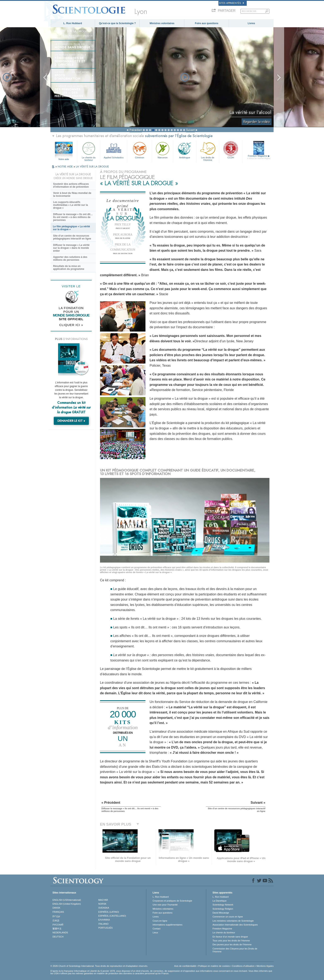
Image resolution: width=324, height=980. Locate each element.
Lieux (155, 933)
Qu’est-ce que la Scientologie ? (117, 23)
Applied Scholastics (114, 150)
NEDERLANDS (60, 933)
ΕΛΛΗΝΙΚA (104, 920)
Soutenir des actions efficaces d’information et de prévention (71, 185)
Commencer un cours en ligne (228, 917)
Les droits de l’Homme (208, 151)
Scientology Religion (223, 909)
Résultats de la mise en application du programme (69, 268)
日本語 (56, 921)
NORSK (102, 904)
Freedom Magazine (259, 157)
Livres (251, 23)
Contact (156, 929)
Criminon (140, 150)
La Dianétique (219, 901)
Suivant (190, 130)
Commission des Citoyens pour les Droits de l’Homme (235, 950)
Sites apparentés (232, 3)
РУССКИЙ (58, 925)
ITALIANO (103, 924)
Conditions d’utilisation (243, 966)
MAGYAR (103, 900)
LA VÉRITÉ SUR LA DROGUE (92, 166)
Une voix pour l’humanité (165, 905)
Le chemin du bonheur (89, 151)
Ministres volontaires (162, 23)
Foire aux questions (207, 23)
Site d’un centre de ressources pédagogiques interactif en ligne (72, 237)
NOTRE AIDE (66, 166)
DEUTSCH (58, 937)
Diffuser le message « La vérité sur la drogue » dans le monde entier (71, 248)
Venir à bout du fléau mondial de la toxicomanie (72, 194)
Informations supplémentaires (167, 925)
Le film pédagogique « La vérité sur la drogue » (71, 228)
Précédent (136, 130)
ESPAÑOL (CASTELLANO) (112, 916)
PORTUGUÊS (105, 928)
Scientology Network (223, 905)
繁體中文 (57, 929)
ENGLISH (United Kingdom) (67, 904)
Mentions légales (265, 966)
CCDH (231, 150)
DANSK (56, 908)
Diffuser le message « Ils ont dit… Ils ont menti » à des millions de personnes (73, 217)
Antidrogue (185, 150)
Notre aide (64, 159)
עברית (56, 916)
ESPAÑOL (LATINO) (109, 912)
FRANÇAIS (58, 912)
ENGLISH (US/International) (67, 900)
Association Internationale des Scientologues (235, 925)
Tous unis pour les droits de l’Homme (231, 941)
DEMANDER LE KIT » (71, 421)
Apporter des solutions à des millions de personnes (70, 258)
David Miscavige (221, 913)
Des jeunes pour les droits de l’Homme (232, 944)
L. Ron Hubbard (73, 23)
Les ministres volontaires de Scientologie (233, 921)
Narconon (163, 150)
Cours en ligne (160, 921)
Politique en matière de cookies (214, 966)
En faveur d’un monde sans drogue (230, 937)
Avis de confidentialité (185, 966)
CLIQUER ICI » (71, 325)
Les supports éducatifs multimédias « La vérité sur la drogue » (70, 205)
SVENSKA (104, 908)
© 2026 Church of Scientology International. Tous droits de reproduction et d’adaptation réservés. (99, 966)
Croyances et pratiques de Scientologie (172, 901)
